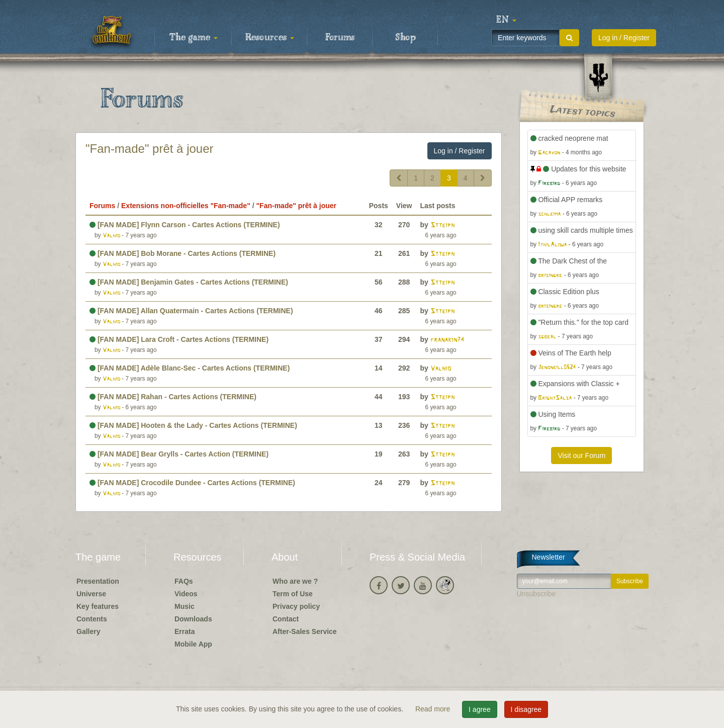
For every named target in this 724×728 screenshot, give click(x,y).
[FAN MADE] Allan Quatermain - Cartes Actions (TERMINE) (191, 311)
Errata (185, 631)
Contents (92, 619)
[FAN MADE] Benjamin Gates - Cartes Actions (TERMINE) (189, 282)
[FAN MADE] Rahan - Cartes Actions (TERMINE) (173, 397)
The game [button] (194, 38)
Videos (186, 594)
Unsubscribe (536, 594)
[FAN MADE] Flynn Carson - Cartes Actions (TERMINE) (185, 225)
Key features (98, 606)
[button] (506, 20)
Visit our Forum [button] (581, 456)
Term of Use (293, 594)
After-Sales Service (305, 631)
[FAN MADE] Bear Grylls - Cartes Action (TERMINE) (179, 454)
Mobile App (193, 644)
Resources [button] (270, 38)
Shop (405, 38)
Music (185, 606)
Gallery (88, 631)
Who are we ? (295, 581)
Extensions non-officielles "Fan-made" (186, 206)
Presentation (98, 581)
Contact (286, 619)
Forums (340, 38)
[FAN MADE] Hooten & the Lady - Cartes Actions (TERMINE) (193, 425)
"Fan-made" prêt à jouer (150, 149)
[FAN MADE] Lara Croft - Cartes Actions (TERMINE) (179, 339)
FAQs (184, 581)
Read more (434, 709)
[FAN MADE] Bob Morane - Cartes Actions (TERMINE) (183, 253)
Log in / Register (624, 38)
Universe (91, 594)
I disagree (526, 709)
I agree (480, 709)
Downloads (193, 619)
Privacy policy (296, 606)
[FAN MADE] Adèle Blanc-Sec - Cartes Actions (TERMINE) (190, 368)
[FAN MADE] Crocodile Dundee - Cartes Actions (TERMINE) (192, 483)
